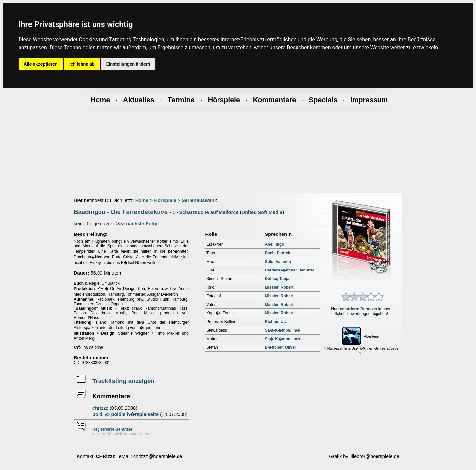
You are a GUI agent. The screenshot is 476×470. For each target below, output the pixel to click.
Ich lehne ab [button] (82, 64)
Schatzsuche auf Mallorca (209, 212)
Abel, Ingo (274, 244)
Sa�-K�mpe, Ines (282, 330)
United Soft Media (262, 212)
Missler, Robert (279, 287)
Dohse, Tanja (277, 279)
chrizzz (100, 408)
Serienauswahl (199, 200)
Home (142, 200)
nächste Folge (142, 224)
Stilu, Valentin (278, 262)
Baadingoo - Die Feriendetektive (121, 212)
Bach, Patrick (277, 253)
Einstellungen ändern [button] (128, 64)
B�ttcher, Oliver (280, 347)
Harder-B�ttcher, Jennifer (289, 270)
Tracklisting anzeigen (123, 381)
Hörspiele (165, 200)
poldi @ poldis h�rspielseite (125, 414)
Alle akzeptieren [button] (41, 64)
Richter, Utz (276, 322)
